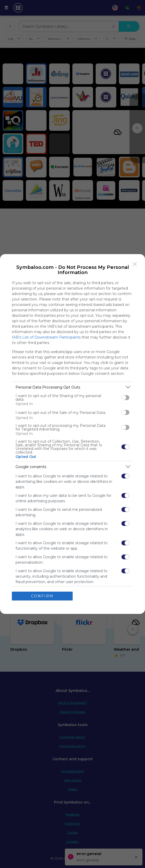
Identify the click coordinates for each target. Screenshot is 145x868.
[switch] (125, 398)
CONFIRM (42, 596)
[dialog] (72, 434)
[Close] (135, 264)
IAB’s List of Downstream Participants (46, 337)
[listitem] (72, 387)
